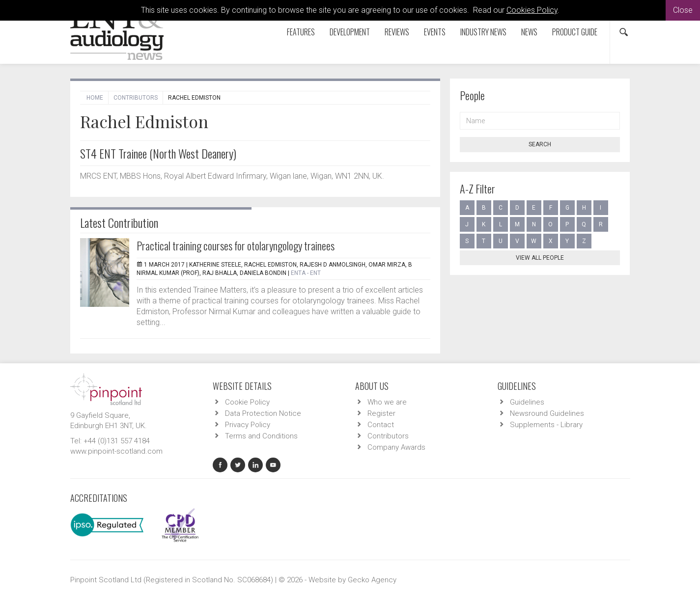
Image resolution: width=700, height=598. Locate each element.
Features (301, 32)
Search (540, 144)
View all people (540, 258)
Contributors (136, 98)
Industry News (483, 32)
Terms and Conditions (261, 436)
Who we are (387, 402)
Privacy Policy (248, 425)
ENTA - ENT (306, 273)
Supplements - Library (546, 425)
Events (435, 32)
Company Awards (396, 447)
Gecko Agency (372, 580)
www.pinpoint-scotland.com (116, 451)
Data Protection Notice (263, 413)
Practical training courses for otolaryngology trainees (236, 245)
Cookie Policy (247, 402)
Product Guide (575, 32)
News (529, 32)
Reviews (397, 32)
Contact (381, 425)
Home (95, 98)
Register (381, 413)
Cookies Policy (532, 10)
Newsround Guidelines (547, 413)
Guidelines (527, 402)
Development (350, 32)
